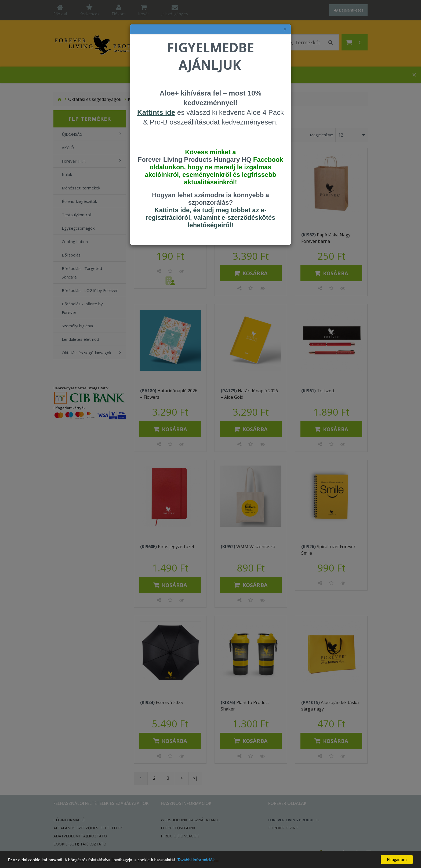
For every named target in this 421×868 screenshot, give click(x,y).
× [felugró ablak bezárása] (285, 29)
